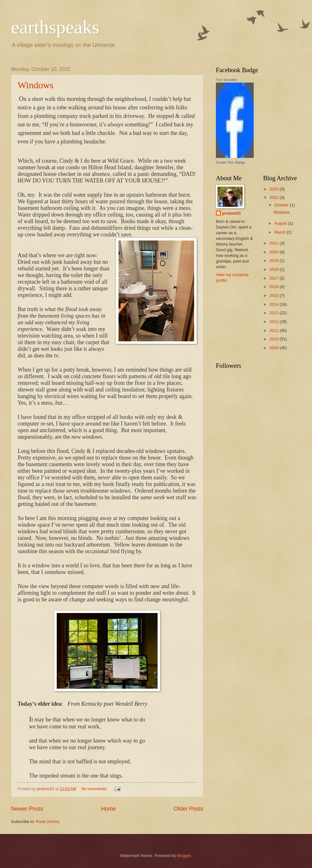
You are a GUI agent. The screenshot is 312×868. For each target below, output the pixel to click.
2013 (274, 313)
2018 (274, 269)
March (280, 232)
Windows (36, 85)
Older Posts (188, 809)
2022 (274, 197)
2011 (274, 330)
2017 (274, 278)
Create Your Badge (231, 162)
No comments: (95, 789)
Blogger (184, 856)
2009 (274, 348)
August (281, 223)
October (282, 205)
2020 (274, 252)
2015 (274, 295)
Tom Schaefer (227, 80)
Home (108, 809)
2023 (274, 189)
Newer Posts (27, 809)
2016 (274, 287)
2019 (274, 260)
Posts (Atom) (48, 822)
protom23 (231, 213)
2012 (274, 322)
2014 (274, 304)
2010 (274, 339)
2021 (274, 243)
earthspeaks (55, 27)
